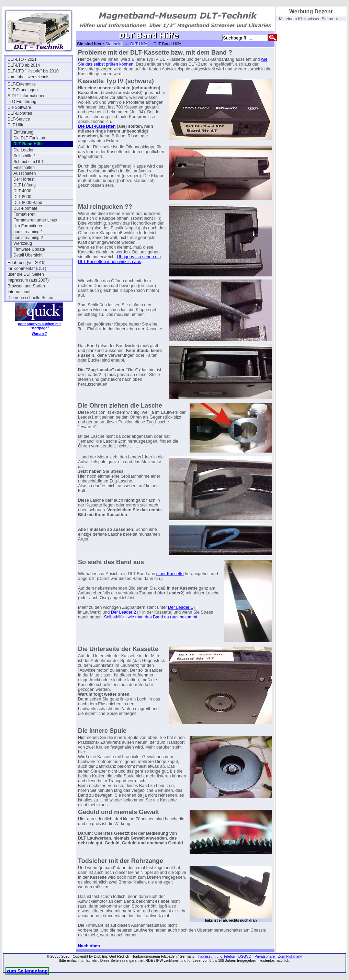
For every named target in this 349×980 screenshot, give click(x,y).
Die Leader (24, 150)
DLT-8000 (22, 197)
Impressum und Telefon (216, 956)
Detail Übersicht (28, 255)
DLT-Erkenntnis (22, 84)
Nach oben (89, 946)
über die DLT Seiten (26, 274)
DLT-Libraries (20, 113)
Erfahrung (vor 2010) (27, 263)
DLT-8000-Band (28, 203)
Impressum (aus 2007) (28, 280)
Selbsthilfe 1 (25, 156)
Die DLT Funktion (29, 138)
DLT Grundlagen (23, 90)
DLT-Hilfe (16, 125)
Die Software (19, 107)
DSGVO (245, 956)
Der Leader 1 (181, 607)
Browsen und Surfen (26, 286)
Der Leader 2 (123, 612)
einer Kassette (170, 574)
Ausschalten (25, 173)
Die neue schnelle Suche (30, 298)
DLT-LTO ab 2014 (24, 65)
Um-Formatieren (28, 226)
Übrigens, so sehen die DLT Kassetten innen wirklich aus (119, 259)
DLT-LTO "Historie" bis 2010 (33, 71)
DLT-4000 (22, 191)
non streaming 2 (28, 238)
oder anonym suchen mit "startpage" (39, 326)
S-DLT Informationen (26, 96)
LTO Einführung (22, 102)
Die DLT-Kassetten (97, 126)
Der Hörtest (24, 179)
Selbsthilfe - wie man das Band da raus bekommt (151, 617)
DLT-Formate (25, 208)
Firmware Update (29, 249)
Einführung (23, 132)
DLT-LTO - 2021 (22, 59)
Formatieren (25, 214)
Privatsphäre (265, 956)
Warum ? (39, 333)
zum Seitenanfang (27, 971)
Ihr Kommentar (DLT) (27, 269)
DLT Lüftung (25, 185)
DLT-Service (19, 119)
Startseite (114, 44)
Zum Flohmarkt (290, 956)
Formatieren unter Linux (35, 220)
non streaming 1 (28, 232)
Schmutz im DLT (29, 162)
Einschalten (24, 168)
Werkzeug (23, 243)
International (19, 292)
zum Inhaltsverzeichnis (28, 77)
